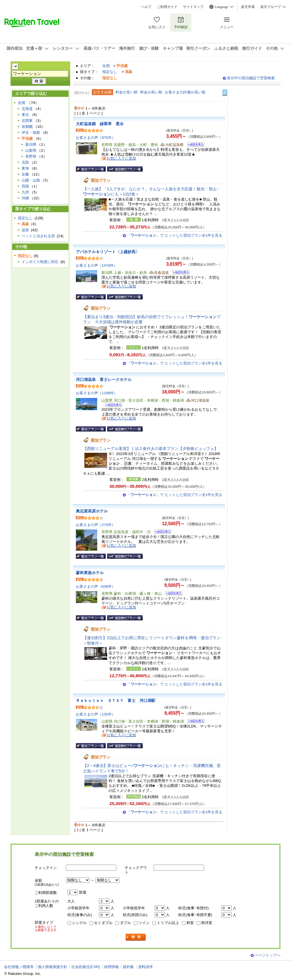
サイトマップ (193, 7)
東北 (25, 115)
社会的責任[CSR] (86, 967)
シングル (79, 923)
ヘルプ (146, 7)
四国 (25, 186)
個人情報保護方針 (53, 967)
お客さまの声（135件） (96, 714)
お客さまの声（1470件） (97, 265)
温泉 (25, 230)
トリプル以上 (168, 923)
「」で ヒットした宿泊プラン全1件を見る (174, 235)
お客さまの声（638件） (96, 586)
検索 (136, 937)
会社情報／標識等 (19, 967)
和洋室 (207, 923)
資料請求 (145, 967)
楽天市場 (248, 7)
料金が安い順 (126, 92)
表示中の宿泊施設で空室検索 (251, 78)
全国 (106, 66)
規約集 (128, 967)
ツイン (144, 923)
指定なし (110, 72)
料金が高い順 (151, 92)
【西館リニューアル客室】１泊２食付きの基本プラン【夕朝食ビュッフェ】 (151, 449)
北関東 (27, 121)
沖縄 (25, 198)
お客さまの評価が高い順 (185, 92)
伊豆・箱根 (31, 133)
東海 (25, 168)
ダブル (125, 923)
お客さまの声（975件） (96, 138)
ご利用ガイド (167, 7)
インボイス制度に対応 (40, 262)
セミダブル (103, 923)
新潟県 (31, 144)
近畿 (25, 174)
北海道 (27, 109)
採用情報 (111, 967)
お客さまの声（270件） (96, 525)
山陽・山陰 (31, 180)
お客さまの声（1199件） (97, 393)
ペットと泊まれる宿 (38, 236)
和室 (190, 923)
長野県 (31, 156)
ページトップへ (268, 955)
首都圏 (27, 127)
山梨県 (31, 150)
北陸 (25, 162)
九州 (25, 192)
